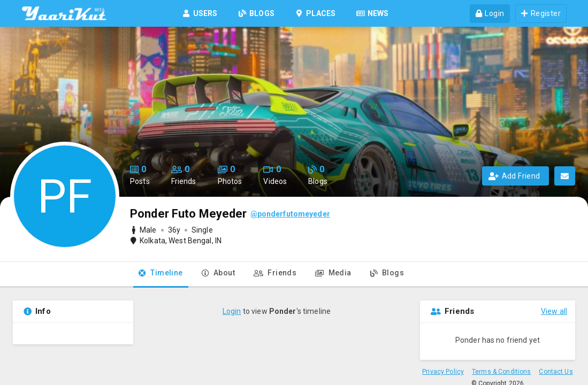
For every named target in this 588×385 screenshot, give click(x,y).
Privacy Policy (443, 372)
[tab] (161, 275)
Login (232, 311)
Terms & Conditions (501, 372)
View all (554, 311)
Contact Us (556, 372)
